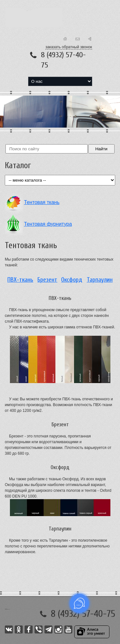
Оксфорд (72, 280)
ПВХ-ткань (20, 280)
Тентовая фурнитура (48, 224)
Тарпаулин (100, 280)
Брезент (47, 280)
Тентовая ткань (42, 202)
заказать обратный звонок (69, 47)
